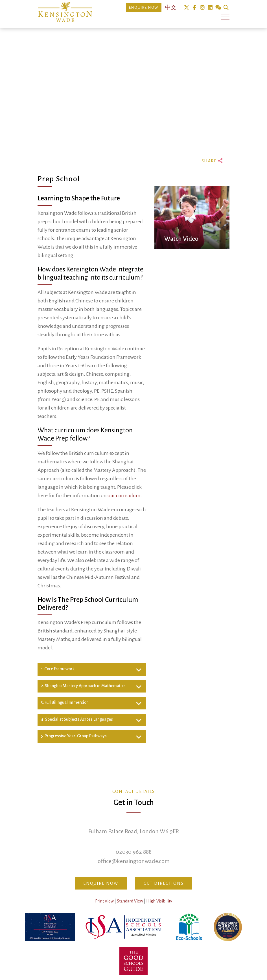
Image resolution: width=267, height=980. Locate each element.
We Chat (218, 8)
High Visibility (159, 901)
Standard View (130, 901)
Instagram (202, 8)
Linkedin (210, 8)
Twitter (186, 8)
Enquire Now (144, 8)
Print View (104, 901)
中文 (171, 8)
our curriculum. (125, 495)
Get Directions (164, 883)
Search (226, 8)
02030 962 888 (134, 852)
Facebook (194, 8)
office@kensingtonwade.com (134, 861)
